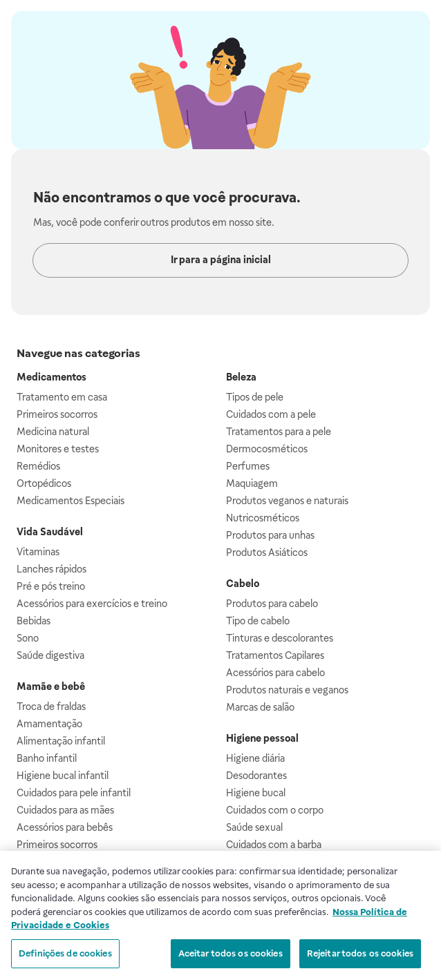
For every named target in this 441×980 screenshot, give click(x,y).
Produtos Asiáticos (267, 553)
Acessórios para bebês (65, 827)
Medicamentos (51, 377)
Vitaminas (38, 552)
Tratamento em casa (62, 397)
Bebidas (34, 621)
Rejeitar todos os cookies (360, 958)
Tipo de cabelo (258, 621)
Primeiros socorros (57, 414)
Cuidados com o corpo (275, 810)
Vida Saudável (50, 532)
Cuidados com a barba (274, 845)
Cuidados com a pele (271, 414)
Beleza (241, 377)
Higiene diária (255, 758)
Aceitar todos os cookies (231, 958)
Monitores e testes (58, 449)
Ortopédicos (44, 483)
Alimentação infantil (61, 741)
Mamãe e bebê (51, 686)
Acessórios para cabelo (275, 673)
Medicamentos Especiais (71, 501)
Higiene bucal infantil (63, 776)
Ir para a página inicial (221, 260)
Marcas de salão (260, 707)
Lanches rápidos (51, 569)
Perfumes (248, 466)
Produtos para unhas (270, 535)
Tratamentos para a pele (279, 432)
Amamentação (49, 724)
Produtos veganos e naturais (287, 501)
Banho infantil (47, 758)
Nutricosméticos (263, 518)
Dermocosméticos (267, 449)
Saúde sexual (254, 827)
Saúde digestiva (50, 655)
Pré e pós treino (51, 586)
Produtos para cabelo (272, 604)
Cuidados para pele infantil (74, 793)
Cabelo (243, 584)
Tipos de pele (255, 397)
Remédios (38, 466)
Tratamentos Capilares (275, 655)
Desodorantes (256, 776)
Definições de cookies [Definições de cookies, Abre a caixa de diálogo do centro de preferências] (65, 958)
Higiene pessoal (262, 738)
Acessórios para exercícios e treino (92, 604)
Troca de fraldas (51, 707)
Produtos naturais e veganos (287, 690)
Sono (28, 638)
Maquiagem (252, 483)
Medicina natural (53, 432)
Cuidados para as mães (65, 810)
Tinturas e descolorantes (280, 638)
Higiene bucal (256, 793)
